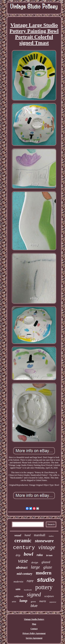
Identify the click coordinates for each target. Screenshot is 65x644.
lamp (23, 601)
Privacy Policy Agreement (34, 633)
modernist (18, 582)
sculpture (49, 596)
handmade (28, 590)
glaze (48, 567)
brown (49, 556)
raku (40, 555)
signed (34, 595)
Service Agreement (34, 638)
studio (46, 580)
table (18, 589)
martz (43, 601)
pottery (44, 587)
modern (44, 573)
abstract (22, 567)
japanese (53, 602)
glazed (46, 562)
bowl (28, 554)
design (35, 562)
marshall (40, 535)
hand (28, 535)
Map (34, 624)
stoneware (44, 541)
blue (34, 606)
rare (30, 581)
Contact (34, 629)
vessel (18, 535)
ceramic (23, 540)
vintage (47, 547)
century (24, 548)
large (35, 567)
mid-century (25, 574)
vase (23, 561)
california (19, 596)
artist (14, 602)
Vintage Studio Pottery (34, 619)
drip (18, 555)
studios (51, 536)
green (33, 601)
